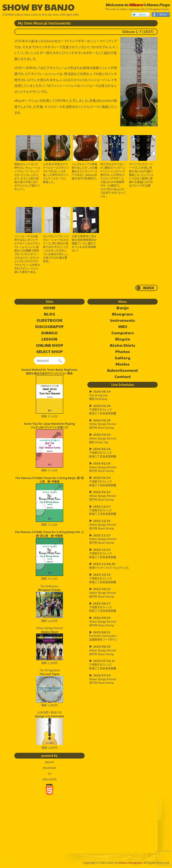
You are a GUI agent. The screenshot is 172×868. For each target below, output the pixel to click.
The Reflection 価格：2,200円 (49, 604)
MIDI (123, 327)
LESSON (49, 339)
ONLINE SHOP (49, 345)
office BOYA (49, 779)
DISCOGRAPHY (49, 327)
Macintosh (49, 768)
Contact (123, 377)
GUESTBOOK (49, 320)
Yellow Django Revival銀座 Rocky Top (123, 438)
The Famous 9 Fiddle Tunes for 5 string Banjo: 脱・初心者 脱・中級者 (49, 480)
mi (49, 774)
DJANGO (49, 333)
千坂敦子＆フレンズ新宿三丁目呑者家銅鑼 (123, 410)
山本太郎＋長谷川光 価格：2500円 (49, 730)
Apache (49, 762)
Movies (123, 364)
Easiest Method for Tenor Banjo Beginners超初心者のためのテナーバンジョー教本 (49, 371)
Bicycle (123, 339)
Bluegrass (123, 314)
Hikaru (136, 5)
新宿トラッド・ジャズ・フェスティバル (123, 566)
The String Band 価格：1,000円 (49, 688)
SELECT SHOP (49, 352)
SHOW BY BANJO (38, 7)
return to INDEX (146, 288)
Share (163, 14)
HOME (49, 308)
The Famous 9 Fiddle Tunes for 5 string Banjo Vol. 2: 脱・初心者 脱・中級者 (49, 534)
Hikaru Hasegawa (130, 863)
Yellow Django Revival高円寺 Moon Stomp (123, 424)
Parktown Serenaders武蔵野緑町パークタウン (123, 636)
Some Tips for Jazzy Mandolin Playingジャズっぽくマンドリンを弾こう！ (49, 426)
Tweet (142, 14)
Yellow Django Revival (49, 643)
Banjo (123, 308)
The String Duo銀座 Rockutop (123, 395)
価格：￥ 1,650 (49, 397)
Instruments (123, 320)
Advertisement (123, 370)
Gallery (123, 358)
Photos (123, 352)
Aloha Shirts (123, 345)
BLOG (49, 314)
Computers (123, 333)
